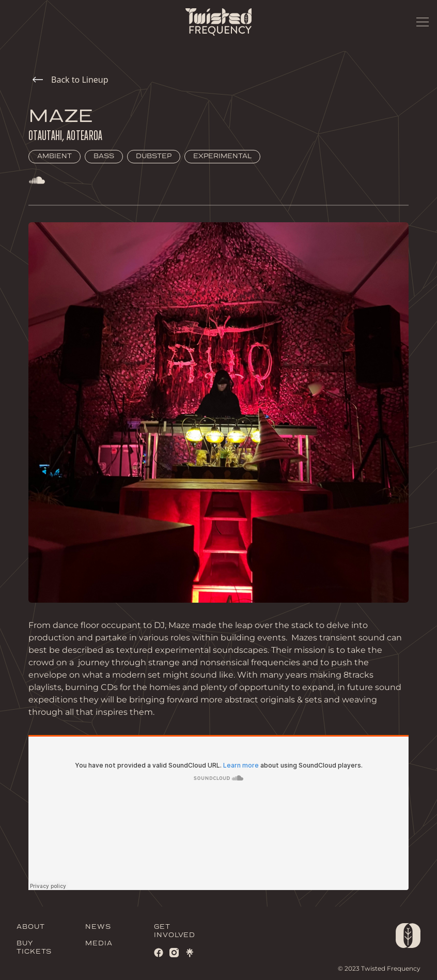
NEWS (98, 927)
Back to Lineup (71, 80)
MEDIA (99, 944)
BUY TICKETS (34, 948)
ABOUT (31, 927)
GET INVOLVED (175, 931)
